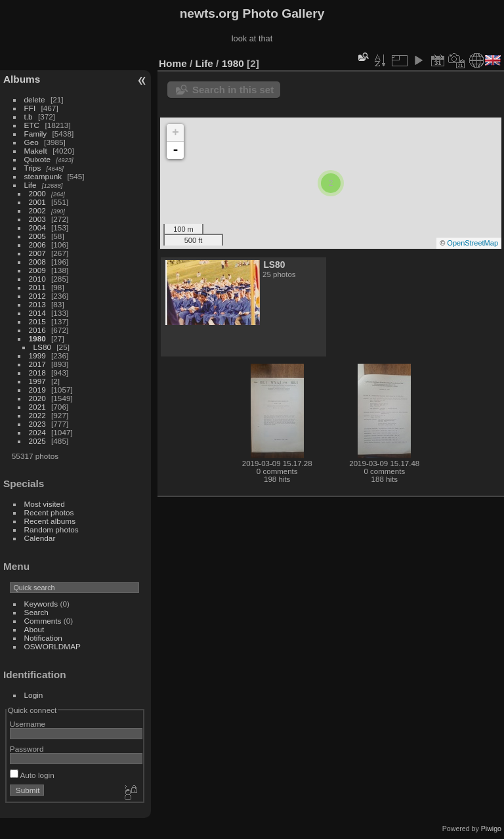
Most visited (45, 504)
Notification (43, 638)
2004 (37, 227)
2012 (37, 296)
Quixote (38, 159)
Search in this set (233, 90)
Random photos (52, 529)
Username (28, 724)
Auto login (32, 775)
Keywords (41, 604)
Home (173, 63)
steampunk (43, 176)
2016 (37, 330)
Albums (22, 79)
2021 (37, 407)
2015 (37, 321)
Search (36, 612)
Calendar (40, 538)
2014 (37, 313)
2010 (37, 279)
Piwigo (491, 828)
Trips (33, 168)
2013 (37, 304)
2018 (37, 373)
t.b (29, 117)
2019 (37, 390)
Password (27, 749)
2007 (37, 253)
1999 (37, 355)
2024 (37, 432)
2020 (37, 398)
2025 (37, 441)
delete (35, 99)
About (34, 629)
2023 (37, 424)
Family (36, 134)
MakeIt (36, 151)
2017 (37, 364)
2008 (37, 262)
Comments (43, 621)
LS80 (42, 347)
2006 (37, 245)
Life (31, 185)
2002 (37, 210)
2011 (37, 287)
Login (34, 695)
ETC (32, 125)
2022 (37, 415)
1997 (37, 381)
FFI (30, 108)
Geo (31, 142)
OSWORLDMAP (52, 646)
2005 (37, 236)
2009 (37, 270)
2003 (37, 219)
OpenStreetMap (472, 243)
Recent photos (49, 512)
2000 (37, 193)
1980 (37, 338)
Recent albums (50, 521)
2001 (37, 202)
